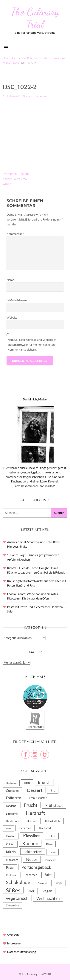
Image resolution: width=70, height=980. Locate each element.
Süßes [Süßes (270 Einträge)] (13, 890)
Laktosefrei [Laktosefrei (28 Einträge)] (33, 851)
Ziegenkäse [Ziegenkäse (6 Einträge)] (12, 905)
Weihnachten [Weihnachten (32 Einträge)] (48, 898)
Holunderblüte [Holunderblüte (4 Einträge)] (53, 821)
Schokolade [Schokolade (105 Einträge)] (18, 882)
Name (10, 280)
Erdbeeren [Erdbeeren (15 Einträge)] (14, 798)
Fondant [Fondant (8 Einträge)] (11, 806)
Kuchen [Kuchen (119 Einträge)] (30, 843)
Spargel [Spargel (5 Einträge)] (42, 883)
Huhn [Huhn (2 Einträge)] (8, 828)
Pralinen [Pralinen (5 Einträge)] (11, 875)
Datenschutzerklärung (21, 952)
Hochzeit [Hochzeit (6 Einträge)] (32, 821)
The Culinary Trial (35, 18)
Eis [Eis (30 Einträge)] (53, 790)
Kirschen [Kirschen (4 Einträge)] (11, 836)
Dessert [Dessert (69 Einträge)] (35, 790)
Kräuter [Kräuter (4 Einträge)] (10, 844)
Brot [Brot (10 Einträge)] (27, 783)
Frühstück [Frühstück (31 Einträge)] (54, 805)
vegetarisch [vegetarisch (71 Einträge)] (17, 898)
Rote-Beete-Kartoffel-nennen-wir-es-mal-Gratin (17, 179)
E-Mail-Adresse (17, 300)
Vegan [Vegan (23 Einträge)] (47, 891)
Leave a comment (36, 96)
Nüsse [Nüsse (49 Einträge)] (32, 859)
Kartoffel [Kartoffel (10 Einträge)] (45, 828)
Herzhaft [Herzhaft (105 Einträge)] (35, 813)
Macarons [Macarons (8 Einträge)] (12, 860)
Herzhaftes (18, 58)
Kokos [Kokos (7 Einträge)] (52, 836)
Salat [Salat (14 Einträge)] (48, 875)
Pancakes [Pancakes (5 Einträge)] (51, 860)
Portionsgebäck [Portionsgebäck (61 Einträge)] (36, 867)
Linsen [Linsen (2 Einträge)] (52, 852)
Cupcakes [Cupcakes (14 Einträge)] (13, 791)
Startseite (13, 935)
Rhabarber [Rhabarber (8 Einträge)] (30, 875)
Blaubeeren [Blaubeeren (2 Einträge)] (11, 783)
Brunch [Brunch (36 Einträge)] (44, 782)
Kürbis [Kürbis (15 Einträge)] (11, 852)
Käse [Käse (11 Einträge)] (49, 844)
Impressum (14, 943)
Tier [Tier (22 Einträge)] (31, 891)
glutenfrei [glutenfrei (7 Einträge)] (12, 814)
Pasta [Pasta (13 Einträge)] (10, 868)
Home (6, 58)
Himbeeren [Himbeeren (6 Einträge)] (13, 821)
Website (12, 317)
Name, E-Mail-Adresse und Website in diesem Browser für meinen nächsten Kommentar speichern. (32, 344)
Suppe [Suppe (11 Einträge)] (59, 883)
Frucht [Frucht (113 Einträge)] (31, 805)
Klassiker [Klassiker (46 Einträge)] (32, 836)
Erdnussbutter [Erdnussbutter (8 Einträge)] (38, 798)
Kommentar (15, 234)
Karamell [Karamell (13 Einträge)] (25, 828)
